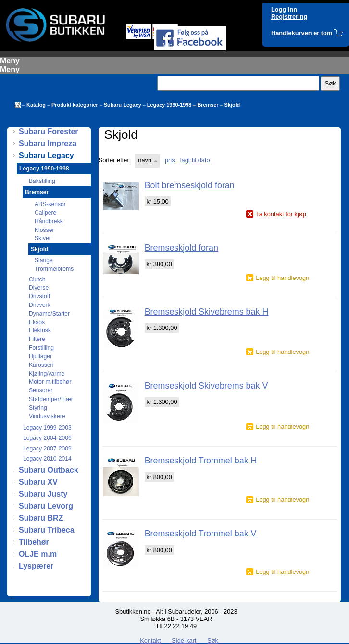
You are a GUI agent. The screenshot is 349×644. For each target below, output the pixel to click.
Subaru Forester (49, 131)
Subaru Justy (43, 494)
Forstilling (41, 348)
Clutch (37, 279)
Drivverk (40, 305)
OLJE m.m (38, 554)
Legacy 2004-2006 (47, 438)
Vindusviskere (47, 416)
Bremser (208, 105)
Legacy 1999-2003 (47, 428)
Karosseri (41, 365)
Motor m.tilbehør (50, 382)
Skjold (232, 105)
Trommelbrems (54, 269)
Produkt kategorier (75, 105)
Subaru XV (38, 482)
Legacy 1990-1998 (169, 105)
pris (170, 160)
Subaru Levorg (46, 506)
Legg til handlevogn (282, 278)
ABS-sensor (50, 204)
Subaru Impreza (48, 143)
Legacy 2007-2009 (47, 449)
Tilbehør (34, 542)
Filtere (37, 339)
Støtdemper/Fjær (51, 399)
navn (145, 160)
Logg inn (284, 9)
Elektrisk (40, 330)
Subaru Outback (49, 470)
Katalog (36, 105)
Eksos (37, 322)
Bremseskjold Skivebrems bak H (207, 312)
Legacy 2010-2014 (47, 459)
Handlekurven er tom (302, 33)
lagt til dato (195, 160)
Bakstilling (42, 181)
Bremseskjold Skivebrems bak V (206, 386)
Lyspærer (36, 566)
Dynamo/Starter (49, 314)
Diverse (39, 288)
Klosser (44, 230)
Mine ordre (177, 38)
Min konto (176, 45)
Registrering (289, 17)
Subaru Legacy (123, 105)
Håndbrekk (49, 221)
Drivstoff (39, 296)
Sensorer (41, 390)
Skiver (43, 238)
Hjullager (40, 356)
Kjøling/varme (47, 374)
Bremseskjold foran (181, 248)
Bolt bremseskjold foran (190, 185)
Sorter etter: (115, 160)
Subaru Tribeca (47, 530)
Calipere (45, 213)
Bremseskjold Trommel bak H (201, 461)
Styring (38, 408)
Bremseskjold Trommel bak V (201, 534)
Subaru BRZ (41, 518)
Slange (44, 260)
